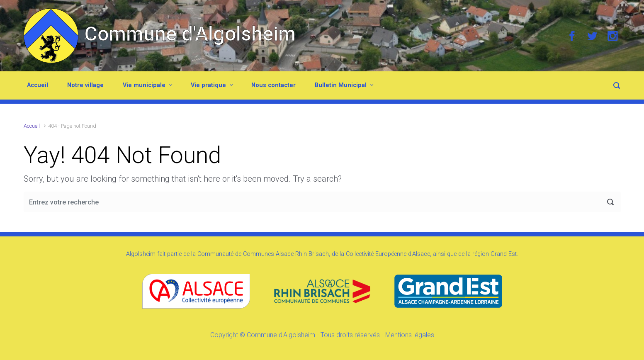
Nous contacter (273, 85)
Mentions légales (410, 335)
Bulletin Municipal (341, 85)
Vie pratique (208, 85)
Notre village (85, 85)
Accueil (38, 85)
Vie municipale (144, 85)
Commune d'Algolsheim (190, 34)
